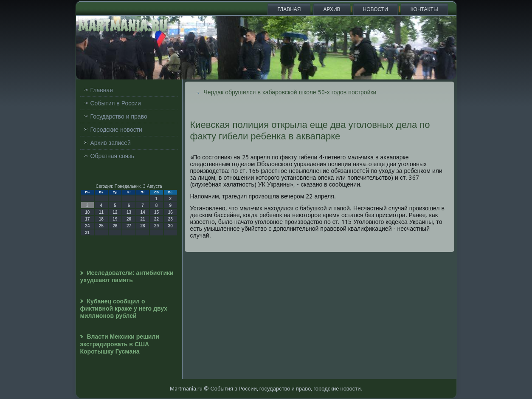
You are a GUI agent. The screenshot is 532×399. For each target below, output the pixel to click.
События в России (116, 103)
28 (142, 226)
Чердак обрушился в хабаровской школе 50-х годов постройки (290, 92)
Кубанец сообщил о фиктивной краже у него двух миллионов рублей (124, 309)
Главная (289, 9)
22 (156, 219)
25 (101, 226)
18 (101, 219)
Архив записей (111, 143)
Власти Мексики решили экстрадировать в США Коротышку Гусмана (120, 344)
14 (142, 212)
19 (115, 219)
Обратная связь (112, 156)
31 (87, 233)
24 (87, 226)
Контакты (424, 9)
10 (87, 212)
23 (170, 219)
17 (87, 219)
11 (101, 212)
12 (115, 212)
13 (129, 212)
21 (142, 219)
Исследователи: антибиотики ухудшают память (127, 276)
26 (115, 226)
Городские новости (116, 130)
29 (156, 226)
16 (170, 212)
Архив (332, 9)
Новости (376, 9)
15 (156, 212)
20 (129, 219)
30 (170, 226)
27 (129, 226)
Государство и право (119, 116)
